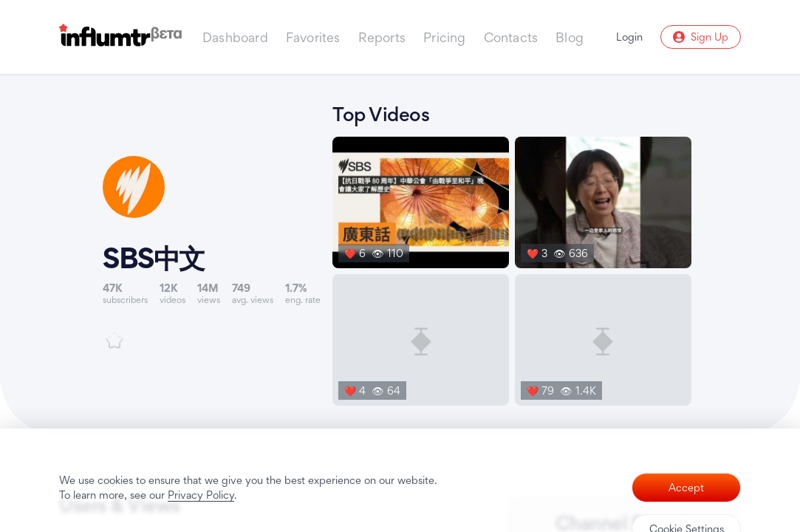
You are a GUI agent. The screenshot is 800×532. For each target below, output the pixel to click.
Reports (382, 37)
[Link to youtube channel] (212, 252)
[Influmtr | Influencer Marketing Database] (120, 37)
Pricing (444, 37)
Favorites (313, 37)
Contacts (511, 37)
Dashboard (235, 37)
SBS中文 (154, 258)
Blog (570, 37)
